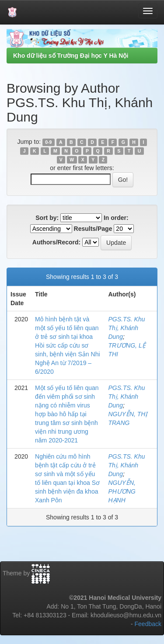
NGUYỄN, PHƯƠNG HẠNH (122, 491)
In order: (116, 218)
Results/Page (93, 229)
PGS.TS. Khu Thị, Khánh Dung (126, 328)
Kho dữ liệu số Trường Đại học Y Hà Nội (71, 56)
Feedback (148, 624)
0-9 (48, 142)
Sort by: (47, 218)
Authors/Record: (56, 242)
